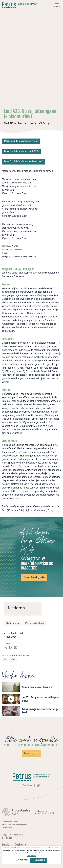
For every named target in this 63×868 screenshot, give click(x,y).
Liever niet (22, 860)
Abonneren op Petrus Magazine (15, 825)
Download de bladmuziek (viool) (21, 141)
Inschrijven (32, 753)
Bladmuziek (13, 623)
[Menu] (56, 6)
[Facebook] (35, 785)
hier (32, 510)
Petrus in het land (35, 623)
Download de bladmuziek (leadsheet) (24, 162)
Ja (5, 660)
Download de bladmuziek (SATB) (21, 151)
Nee (13, 660)
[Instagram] (38, 785)
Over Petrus (7, 827)
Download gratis (34, 577)
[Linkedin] (11, 837)
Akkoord (38, 860)
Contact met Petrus (10, 822)
